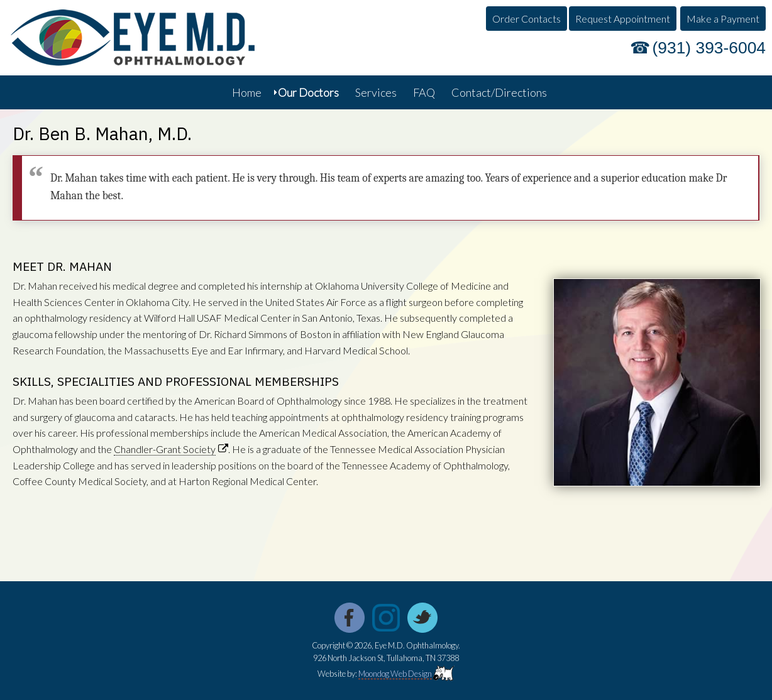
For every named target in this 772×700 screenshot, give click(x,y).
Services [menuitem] (376, 92)
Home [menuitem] (247, 92)
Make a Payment (723, 19)
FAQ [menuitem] (424, 92)
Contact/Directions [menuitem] (499, 92)
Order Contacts (527, 19)
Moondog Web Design (395, 674)
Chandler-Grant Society (165, 449)
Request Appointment (623, 19)
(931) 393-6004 (709, 48)
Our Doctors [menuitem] (308, 92)
